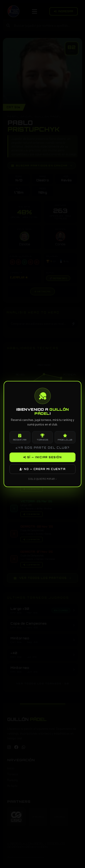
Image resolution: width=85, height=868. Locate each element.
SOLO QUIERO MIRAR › (42, 479)
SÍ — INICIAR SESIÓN (43, 457)
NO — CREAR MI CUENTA (42, 469)
